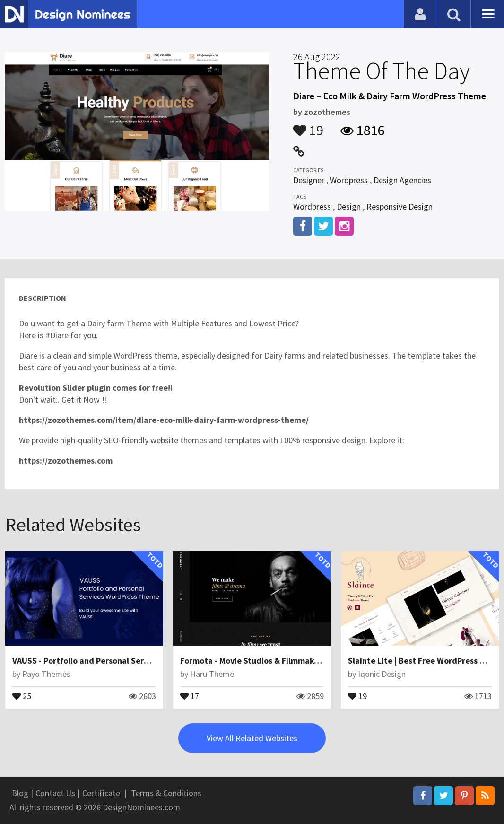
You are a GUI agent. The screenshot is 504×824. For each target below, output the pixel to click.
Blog (20, 793)
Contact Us (55, 793)
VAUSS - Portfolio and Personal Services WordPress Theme (123, 661)
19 (308, 126)
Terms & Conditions (166, 793)
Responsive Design (400, 206)
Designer (309, 180)
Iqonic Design (382, 674)
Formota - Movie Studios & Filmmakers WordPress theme (288, 661)
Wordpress (349, 180)
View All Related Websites (252, 738)
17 (190, 695)
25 (22, 695)
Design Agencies (402, 180)
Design (349, 206)
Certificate (101, 793)
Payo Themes (46, 674)
